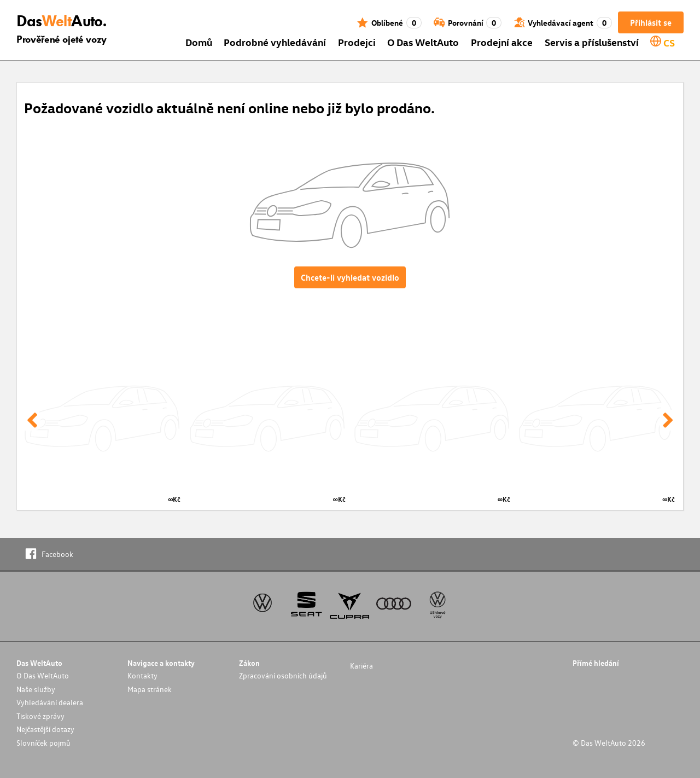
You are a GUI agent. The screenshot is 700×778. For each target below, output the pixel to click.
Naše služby (36, 689)
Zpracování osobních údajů (283, 675)
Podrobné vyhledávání (275, 42)
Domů (199, 42)
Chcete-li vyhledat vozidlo (350, 277)
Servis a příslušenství (592, 42)
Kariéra (361, 666)
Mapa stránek (150, 689)
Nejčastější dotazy (45, 729)
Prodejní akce (502, 42)
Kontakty (142, 675)
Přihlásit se (651, 22)
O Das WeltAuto (423, 42)
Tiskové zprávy (40, 716)
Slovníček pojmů (43, 743)
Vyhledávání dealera (50, 702)
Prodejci (357, 42)
